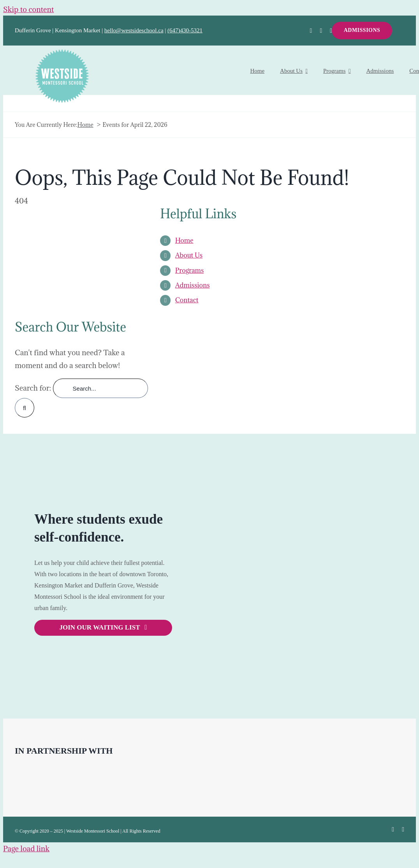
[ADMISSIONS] (362, 31)
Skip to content (28, 9)
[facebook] (311, 31)
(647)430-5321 (185, 30)
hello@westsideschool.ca (134, 30)
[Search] (25, 408)
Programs (190, 270)
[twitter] (321, 31)
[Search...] (100, 388)
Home (184, 240)
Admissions (193, 285)
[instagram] (331, 31)
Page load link (26, 849)
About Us (189, 255)
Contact (187, 300)
